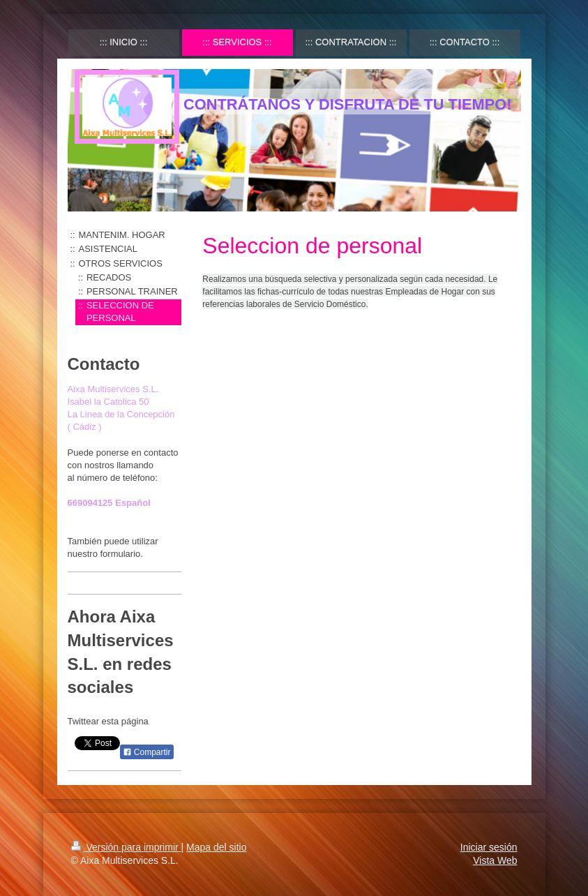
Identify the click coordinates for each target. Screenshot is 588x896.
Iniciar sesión (489, 847)
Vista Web (495, 860)
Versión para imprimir (126, 847)
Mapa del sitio (216, 847)
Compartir (147, 752)
